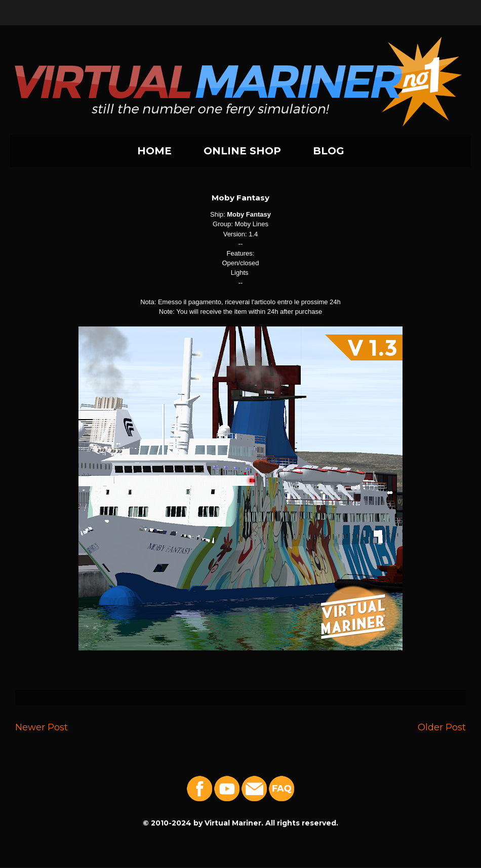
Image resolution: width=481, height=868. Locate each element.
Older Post (442, 727)
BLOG (329, 151)
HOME (154, 151)
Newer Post (42, 727)
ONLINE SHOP (242, 151)
